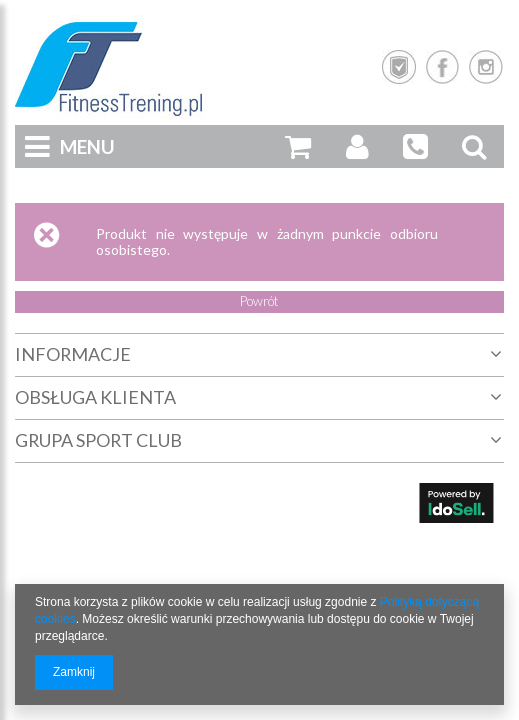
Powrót (259, 301)
